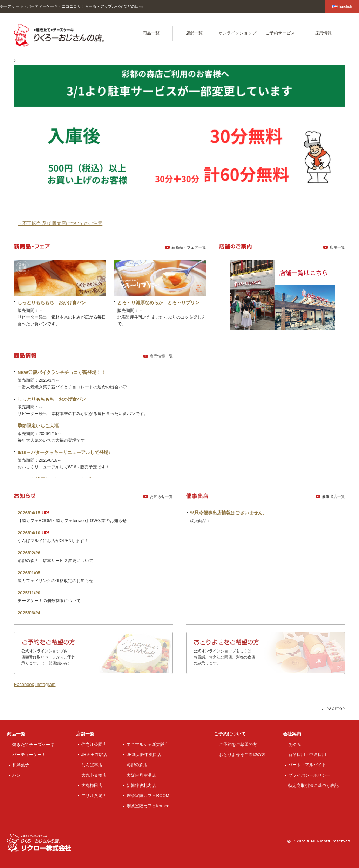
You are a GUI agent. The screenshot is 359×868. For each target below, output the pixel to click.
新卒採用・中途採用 (307, 755)
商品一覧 (151, 33)
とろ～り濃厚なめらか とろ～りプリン (158, 303)
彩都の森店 (137, 765)
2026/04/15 (29, 513)
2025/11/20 (29, 593)
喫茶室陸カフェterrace (148, 806)
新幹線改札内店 (141, 786)
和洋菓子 (21, 765)
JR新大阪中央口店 (144, 755)
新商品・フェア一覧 (189, 247)
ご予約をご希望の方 (238, 745)
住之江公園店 (94, 745)
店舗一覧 (194, 33)
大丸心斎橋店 (94, 775)
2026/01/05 (29, 573)
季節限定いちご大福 (38, 426)
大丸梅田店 (92, 786)
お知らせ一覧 (161, 496)
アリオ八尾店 (94, 796)
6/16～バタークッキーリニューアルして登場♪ (64, 452)
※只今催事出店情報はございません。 (228, 513)
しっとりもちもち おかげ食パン (52, 303)
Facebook (24, 684)
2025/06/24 (29, 613)
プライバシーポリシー (309, 775)
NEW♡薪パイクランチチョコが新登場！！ (62, 372)
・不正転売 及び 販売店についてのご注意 (60, 223)
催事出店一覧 (333, 496)
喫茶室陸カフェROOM (148, 796)
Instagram (46, 684)
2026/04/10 (29, 533)
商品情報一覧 (161, 356)
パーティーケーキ (29, 755)
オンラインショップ (237, 33)
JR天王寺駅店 (94, 755)
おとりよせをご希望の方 (242, 755)
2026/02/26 (29, 553)
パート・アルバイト (307, 765)
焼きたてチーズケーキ (33, 745)
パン (16, 775)
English (342, 6)
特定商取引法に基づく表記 (313, 786)
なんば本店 (92, 765)
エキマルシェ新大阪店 (148, 745)
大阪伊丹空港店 (141, 775)
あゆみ (294, 745)
